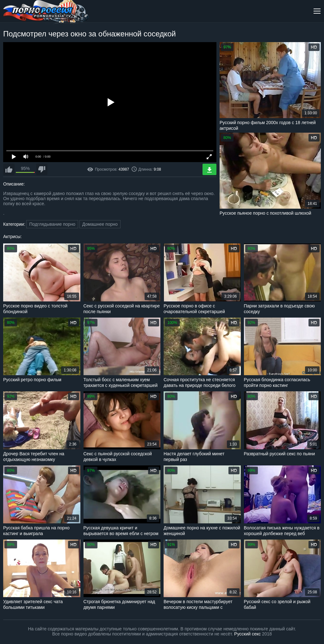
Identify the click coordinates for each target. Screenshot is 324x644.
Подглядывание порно (52, 224)
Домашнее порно (100, 224)
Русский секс (247, 634)
